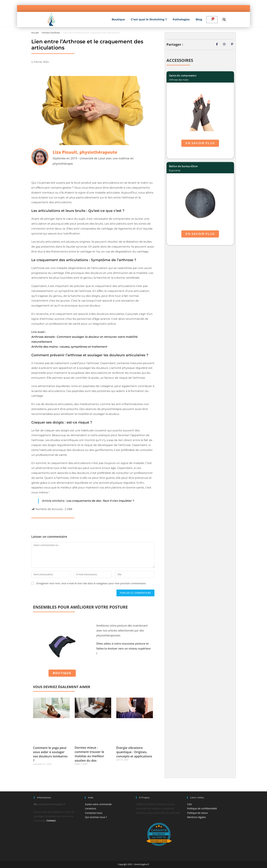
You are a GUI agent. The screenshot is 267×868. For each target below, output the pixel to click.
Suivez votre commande (98, 804)
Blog (199, 19)
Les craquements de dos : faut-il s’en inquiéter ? (100, 501)
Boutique (118, 19)
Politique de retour (198, 813)
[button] (224, 20)
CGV (189, 804)
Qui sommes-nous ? (96, 817)
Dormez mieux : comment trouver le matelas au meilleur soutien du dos (89, 754)
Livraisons (91, 808)
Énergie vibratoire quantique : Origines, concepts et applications (134, 752)
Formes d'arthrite (51, 33)
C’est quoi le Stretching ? (149, 19)
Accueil (35, 33)
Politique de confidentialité (202, 808)
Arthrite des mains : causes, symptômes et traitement (69, 347)
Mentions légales (197, 817)
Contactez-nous (94, 813)
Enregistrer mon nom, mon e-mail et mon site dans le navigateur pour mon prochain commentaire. (91, 583)
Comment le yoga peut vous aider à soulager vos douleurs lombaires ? (50, 754)
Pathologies (181, 19)
